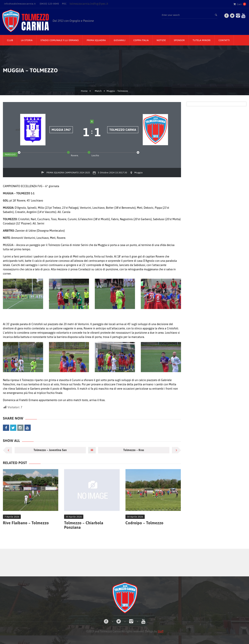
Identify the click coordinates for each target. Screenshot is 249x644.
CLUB (10, 40)
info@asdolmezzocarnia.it (20, 4)
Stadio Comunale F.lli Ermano (60, 40)
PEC (64, 4)
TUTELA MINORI (202, 40)
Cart (238, 4)
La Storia (27, 40)
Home (84, 91)
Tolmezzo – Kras (134, 450)
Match (98, 91)
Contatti (224, 40)
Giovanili (120, 40)
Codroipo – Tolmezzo (145, 523)
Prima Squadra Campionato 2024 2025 (68, 173)
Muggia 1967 (61, 130)
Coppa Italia (141, 40)
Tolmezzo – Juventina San (50, 450)
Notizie (161, 40)
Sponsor (179, 40)
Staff (161, 631)
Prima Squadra (96, 40)
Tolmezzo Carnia (123, 130)
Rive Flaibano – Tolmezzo (26, 523)
